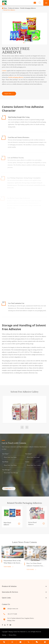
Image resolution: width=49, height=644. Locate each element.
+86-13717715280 (12, 614)
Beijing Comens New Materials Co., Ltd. (20, 632)
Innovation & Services (10, 592)
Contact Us (6, 604)
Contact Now (10, 489)
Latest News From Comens (24, 543)
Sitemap (4, 635)
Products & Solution (14, 8)
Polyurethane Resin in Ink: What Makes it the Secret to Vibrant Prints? (11, 562)
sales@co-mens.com (13, 609)
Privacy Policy (13, 635)
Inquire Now (9, 94)
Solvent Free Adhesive (9, 10)
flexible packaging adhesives (16, 77)
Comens (4, 71)
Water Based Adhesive (7, 522)
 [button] (22, 427)
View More (7, 567)
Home (5, 8)
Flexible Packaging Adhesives (28, 8)
